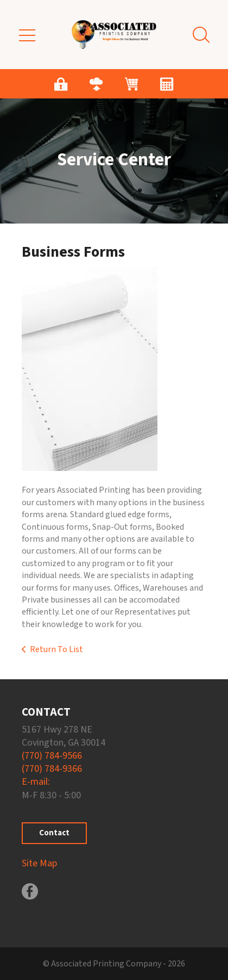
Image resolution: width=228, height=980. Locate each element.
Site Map (39, 863)
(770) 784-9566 (52, 756)
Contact (54, 833)
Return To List (56, 649)
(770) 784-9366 (52, 769)
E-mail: (36, 782)
